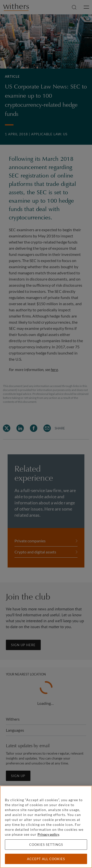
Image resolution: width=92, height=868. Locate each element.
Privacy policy (48, 834)
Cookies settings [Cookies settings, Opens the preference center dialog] (46, 845)
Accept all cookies (46, 859)
